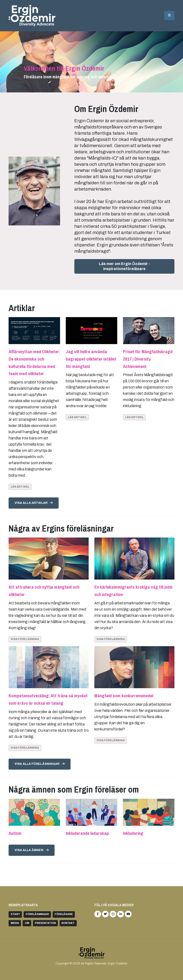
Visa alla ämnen (32, 850)
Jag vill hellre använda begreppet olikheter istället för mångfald (91, 359)
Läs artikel (20, 487)
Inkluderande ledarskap (87, 833)
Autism (15, 833)
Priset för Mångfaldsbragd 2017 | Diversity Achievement (148, 359)
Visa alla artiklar (34, 503)
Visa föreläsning (25, 639)
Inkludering (133, 833)
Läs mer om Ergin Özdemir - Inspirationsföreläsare (125, 266)
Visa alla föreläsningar (40, 764)
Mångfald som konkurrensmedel (124, 696)
